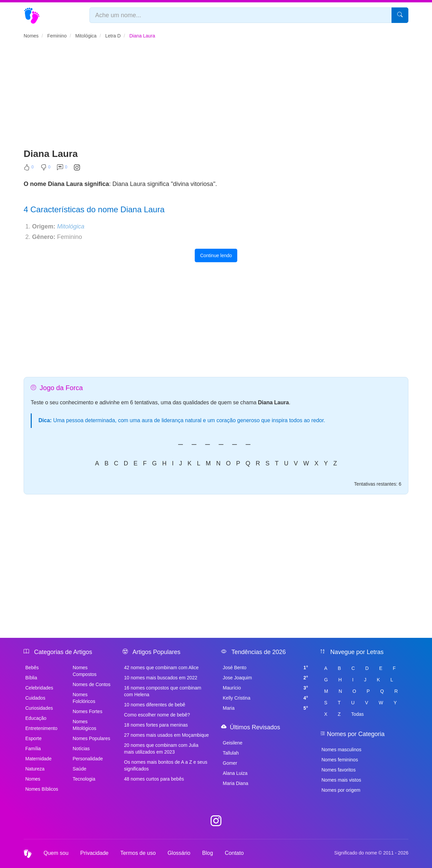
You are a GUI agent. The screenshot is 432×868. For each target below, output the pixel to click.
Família (33, 749)
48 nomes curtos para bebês (154, 779)
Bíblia (31, 678)
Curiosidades (39, 708)
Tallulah (231, 753)
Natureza (35, 769)
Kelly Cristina (265, 698)
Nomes (33, 779)
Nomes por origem (341, 790)
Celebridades (39, 688)
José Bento (265, 668)
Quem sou (56, 853)
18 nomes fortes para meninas (156, 725)
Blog (208, 853)
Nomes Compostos (85, 671)
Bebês (32, 668)
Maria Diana (235, 783)
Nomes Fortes (87, 711)
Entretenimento (41, 728)
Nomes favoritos (339, 770)
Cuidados (35, 698)
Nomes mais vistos (341, 780)
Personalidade (88, 759)
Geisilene (233, 743)
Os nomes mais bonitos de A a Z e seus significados (166, 765)
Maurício (265, 688)
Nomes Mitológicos (84, 725)
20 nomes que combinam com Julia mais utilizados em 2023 (161, 749)
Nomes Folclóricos (84, 698)
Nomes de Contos (91, 684)
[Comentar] (62, 169)
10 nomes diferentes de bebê (155, 705)
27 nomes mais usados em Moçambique (167, 735)
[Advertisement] (216, 97)
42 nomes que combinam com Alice (161, 668)
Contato (234, 853)
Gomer (230, 763)
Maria (265, 708)
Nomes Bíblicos (42, 789)
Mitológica (71, 226)
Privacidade (94, 853)
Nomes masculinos (342, 750)
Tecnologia (84, 779)
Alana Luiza (235, 773)
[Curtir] (29, 169)
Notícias (81, 749)
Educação (36, 718)
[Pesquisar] (400, 15)
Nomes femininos (340, 760)
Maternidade (38, 759)
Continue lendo (216, 255)
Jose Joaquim (265, 678)
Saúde (79, 769)
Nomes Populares (91, 738)
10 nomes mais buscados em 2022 (161, 678)
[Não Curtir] (46, 169)
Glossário (179, 853)
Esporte (33, 738)
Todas (357, 714)
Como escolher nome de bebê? (157, 715)
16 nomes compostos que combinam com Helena (163, 691)
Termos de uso (138, 853)
